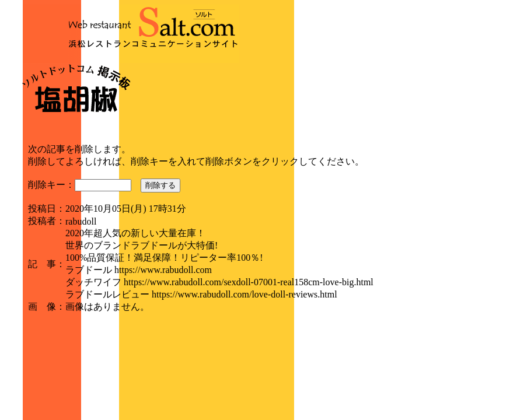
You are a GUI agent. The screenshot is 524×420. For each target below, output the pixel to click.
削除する (160, 185)
